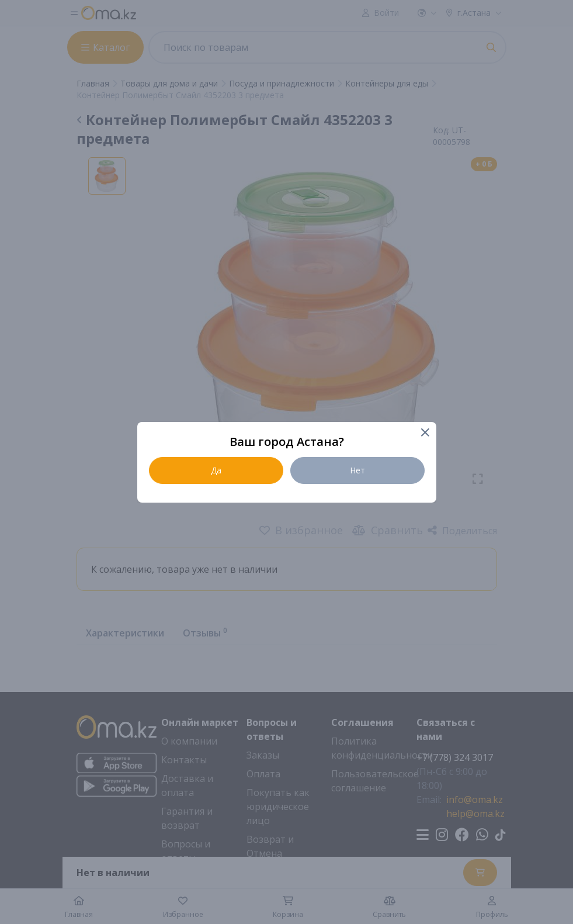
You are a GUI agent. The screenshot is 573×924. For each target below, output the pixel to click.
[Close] (425, 433)
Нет (357, 470)
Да (216, 470)
